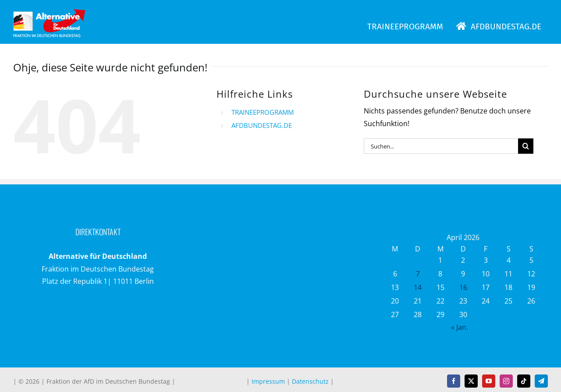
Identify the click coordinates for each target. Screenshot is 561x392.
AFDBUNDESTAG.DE (262, 125)
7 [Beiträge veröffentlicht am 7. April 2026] (418, 274)
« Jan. (460, 327)
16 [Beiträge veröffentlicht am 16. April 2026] (463, 287)
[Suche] (526, 146)
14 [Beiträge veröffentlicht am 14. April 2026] (418, 287)
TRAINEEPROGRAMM (263, 112)
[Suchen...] (441, 146)
